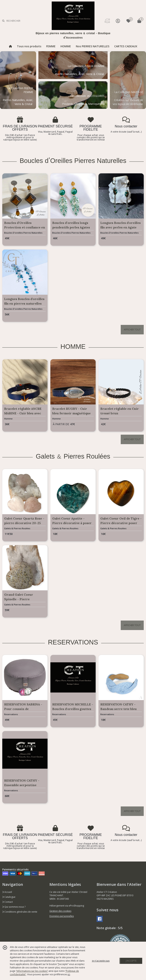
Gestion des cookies (60, 911)
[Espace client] (118, 21)
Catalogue (9, 897)
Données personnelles (62, 916)
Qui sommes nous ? (14, 907)
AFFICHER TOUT (132, 330)
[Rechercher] (3, 21)
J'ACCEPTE (131, 961)
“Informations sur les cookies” (32, 971)
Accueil (7, 892)
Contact (8, 902)
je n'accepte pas (101, 961)
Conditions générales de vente (20, 912)
